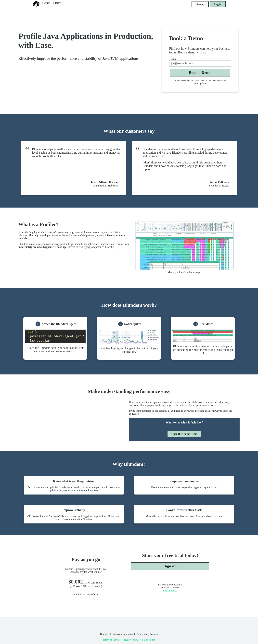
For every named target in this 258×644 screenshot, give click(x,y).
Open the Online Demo (184, 434)
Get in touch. (170, 590)
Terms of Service (112, 640)
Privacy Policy (130, 640)
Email (173, 59)
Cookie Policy (148, 640)
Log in (218, 4)
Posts (46, 3)
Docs (57, 3)
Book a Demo (200, 73)
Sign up (200, 4)
